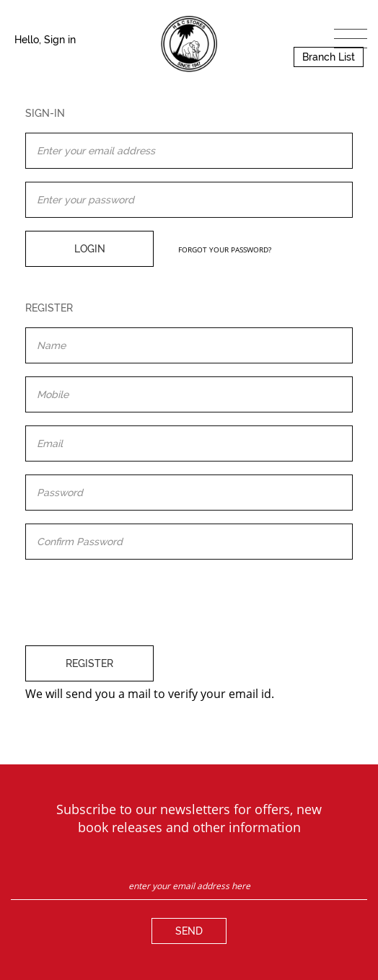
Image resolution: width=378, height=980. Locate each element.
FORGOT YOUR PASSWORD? (225, 250)
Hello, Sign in (45, 40)
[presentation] (135, 601)
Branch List (329, 57)
